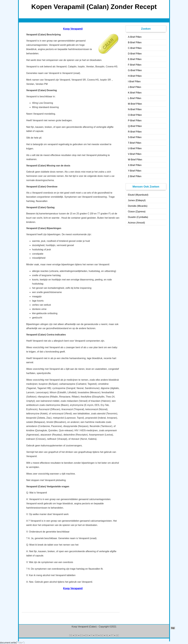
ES (81, 635)
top (173, 628)
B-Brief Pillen (135, 42)
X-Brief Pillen (135, 165)
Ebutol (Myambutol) (138, 195)
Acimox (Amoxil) (136, 223)
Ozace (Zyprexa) (137, 212)
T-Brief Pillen (135, 143)
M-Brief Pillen (135, 104)
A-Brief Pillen (135, 37)
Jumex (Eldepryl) (137, 200)
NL (107, 635)
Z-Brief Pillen (135, 176)
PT (112, 635)
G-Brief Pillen (135, 70)
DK (76, 635)
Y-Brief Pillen (135, 171)
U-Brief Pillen (135, 148)
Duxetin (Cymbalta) (138, 217)
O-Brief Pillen (135, 115)
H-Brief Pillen (135, 76)
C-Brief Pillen (135, 48)
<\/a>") (21, 643)
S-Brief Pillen (135, 137)
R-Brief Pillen (135, 132)
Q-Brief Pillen (135, 126)
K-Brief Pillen (135, 93)
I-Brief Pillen (134, 82)
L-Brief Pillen (135, 98)
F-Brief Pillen (135, 65)
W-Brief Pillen (135, 160)
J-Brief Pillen (135, 87)
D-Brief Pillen (135, 54)
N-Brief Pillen (135, 109)
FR (96, 635)
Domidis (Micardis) (138, 206)
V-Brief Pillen (135, 154)
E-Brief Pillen (135, 59)
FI (92, 635)
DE (71, 635)
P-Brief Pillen (135, 121)
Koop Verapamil (73, 29)
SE (117, 635)
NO (102, 635)
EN (87, 635)
